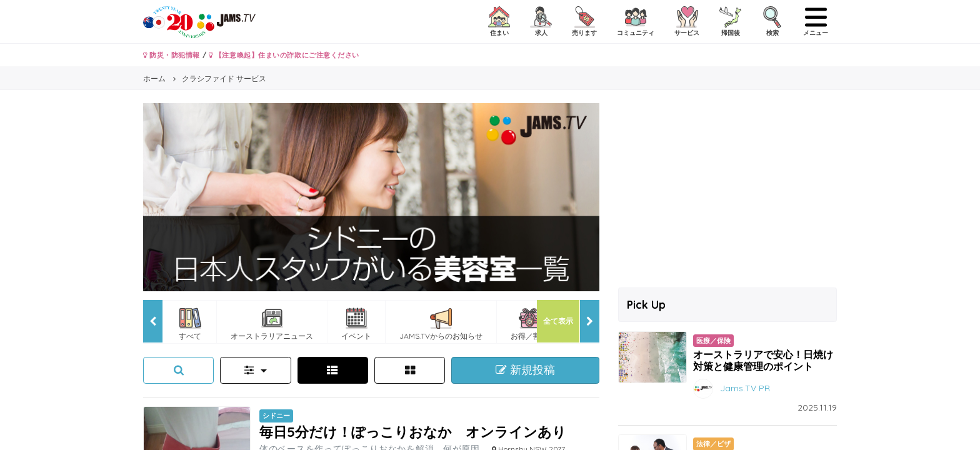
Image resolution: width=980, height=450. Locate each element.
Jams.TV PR (745, 388)
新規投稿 (525, 370)
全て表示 (558, 321)
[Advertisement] (727, 191)
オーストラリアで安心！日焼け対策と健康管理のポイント (763, 360)
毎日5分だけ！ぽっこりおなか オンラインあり (413, 432)
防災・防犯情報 (172, 55)
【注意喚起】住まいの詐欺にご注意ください (284, 55)
